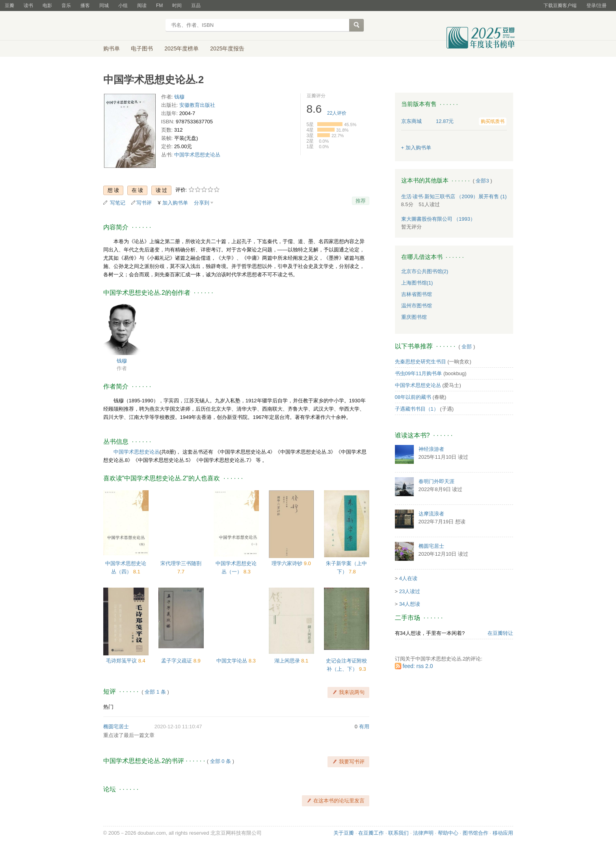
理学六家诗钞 (288, 563)
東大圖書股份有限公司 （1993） (438, 219)
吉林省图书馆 (417, 294)
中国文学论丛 (233, 661)
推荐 (361, 201)
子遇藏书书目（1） (417, 409)
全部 (467, 347)
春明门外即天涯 (436, 481)
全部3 (482, 181)
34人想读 (410, 604)
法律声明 (423, 833)
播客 (85, 6)
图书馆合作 (475, 833)
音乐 (66, 6)
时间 (177, 6)
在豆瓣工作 (371, 833)
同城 (104, 6)
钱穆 (179, 97)
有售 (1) (493, 196)
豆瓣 (9, 6)
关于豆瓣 (344, 833)
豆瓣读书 (132, 26)
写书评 (144, 203)
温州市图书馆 (417, 306)
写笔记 (118, 203)
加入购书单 (175, 203)
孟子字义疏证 (177, 661)
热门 (108, 707)
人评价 (337, 113)
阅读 (142, 6)
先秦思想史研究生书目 (421, 362)
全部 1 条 (155, 692)
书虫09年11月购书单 (419, 373)
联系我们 (398, 833)
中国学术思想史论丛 (197, 155)
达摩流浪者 (431, 514)
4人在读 (408, 578)
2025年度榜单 (181, 48)
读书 (28, 6)
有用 (364, 727)
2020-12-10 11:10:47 (178, 727)
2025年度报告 (227, 48)
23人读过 (410, 591)
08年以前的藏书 (413, 397)
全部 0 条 (221, 761)
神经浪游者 (431, 449)
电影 (47, 6)
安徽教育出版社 (197, 105)
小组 (123, 6)
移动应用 (503, 833)
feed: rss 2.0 (418, 666)
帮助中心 (448, 833)
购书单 (112, 48)
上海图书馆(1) (417, 283)
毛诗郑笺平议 (122, 661)
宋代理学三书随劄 (181, 563)
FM (159, 6)
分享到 (202, 203)
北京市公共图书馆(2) (425, 271)
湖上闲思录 (288, 661)
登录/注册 (596, 6)
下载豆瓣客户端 (560, 6)
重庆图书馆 (414, 317)
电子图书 (142, 48)
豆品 (196, 6)
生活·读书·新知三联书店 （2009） (440, 196)
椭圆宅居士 (116, 727)
